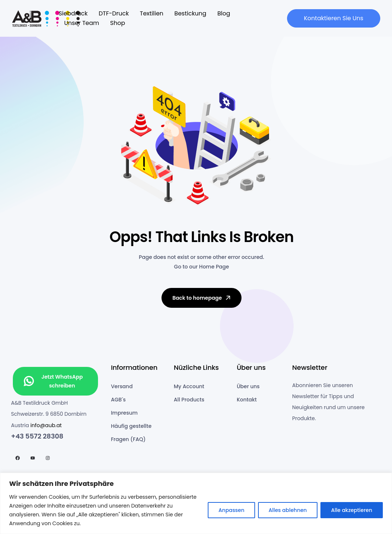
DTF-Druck (114, 13)
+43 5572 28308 (37, 436)
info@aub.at (46, 425)
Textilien (152, 13)
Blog (224, 13)
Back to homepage (202, 298)
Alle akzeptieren (352, 510)
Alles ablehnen (288, 510)
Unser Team (82, 23)
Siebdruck (73, 13)
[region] (196, 503)
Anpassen (231, 510)
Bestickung (190, 13)
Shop (118, 23)
